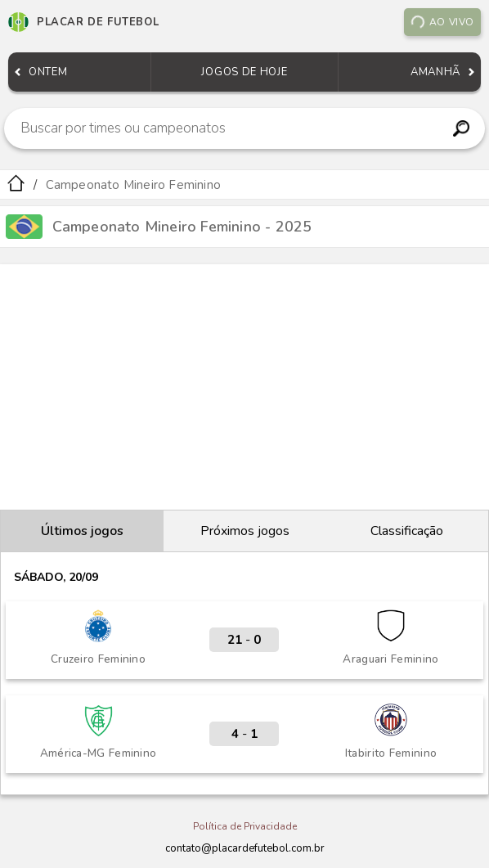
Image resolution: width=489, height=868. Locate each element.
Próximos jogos (245, 531)
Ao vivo (442, 22)
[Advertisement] (244, 387)
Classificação (407, 531)
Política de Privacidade (245, 826)
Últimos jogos (82, 531)
